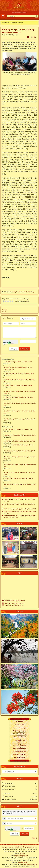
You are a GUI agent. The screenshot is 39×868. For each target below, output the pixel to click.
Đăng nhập (24, 834)
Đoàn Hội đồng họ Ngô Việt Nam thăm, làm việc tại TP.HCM (19, 500)
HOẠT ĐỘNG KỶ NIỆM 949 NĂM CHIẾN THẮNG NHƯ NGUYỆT (20, 513)
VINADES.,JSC (30, 867)
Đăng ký (34, 838)
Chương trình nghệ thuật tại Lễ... (14, 605)
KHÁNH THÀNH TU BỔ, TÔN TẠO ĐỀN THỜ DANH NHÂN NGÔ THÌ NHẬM (20, 516)
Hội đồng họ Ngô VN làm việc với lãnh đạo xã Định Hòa (19, 505)
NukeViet (14, 867)
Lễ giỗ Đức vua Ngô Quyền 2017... (15, 603)
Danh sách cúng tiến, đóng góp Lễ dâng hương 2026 (20, 509)
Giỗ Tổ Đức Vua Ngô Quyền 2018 (15, 601)
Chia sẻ (4, 310)
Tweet (4, 312)
